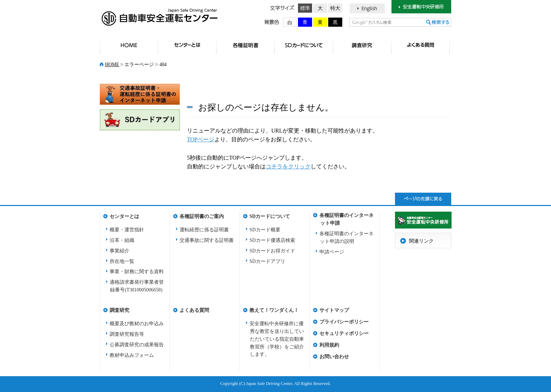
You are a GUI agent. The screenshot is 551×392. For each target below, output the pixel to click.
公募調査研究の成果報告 (137, 345)
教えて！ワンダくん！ (274, 310)
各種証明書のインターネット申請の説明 (346, 237)
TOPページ (201, 139)
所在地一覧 (122, 261)
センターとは (187, 45)
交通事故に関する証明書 (207, 240)
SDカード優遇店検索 (272, 240)
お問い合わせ (334, 357)
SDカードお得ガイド (272, 251)
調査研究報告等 (127, 334)
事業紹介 (119, 251)
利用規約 (329, 345)
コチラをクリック (288, 166)
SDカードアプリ (267, 261)
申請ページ (332, 252)
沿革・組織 (122, 240)
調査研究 (362, 45)
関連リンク (421, 241)
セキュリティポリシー (344, 333)
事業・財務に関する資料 (137, 272)
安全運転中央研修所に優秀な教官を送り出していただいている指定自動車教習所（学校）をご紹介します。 (277, 339)
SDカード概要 (265, 230)
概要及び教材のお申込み (137, 324)
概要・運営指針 (127, 230)
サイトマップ (334, 310)
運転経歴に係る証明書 (204, 230)
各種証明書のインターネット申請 (346, 217)
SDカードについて (304, 45)
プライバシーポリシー (344, 322)
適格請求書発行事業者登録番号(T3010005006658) (137, 286)
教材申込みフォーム (132, 355)
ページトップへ (423, 199)
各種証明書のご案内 (246, 45)
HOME (129, 45)
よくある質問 (421, 45)
